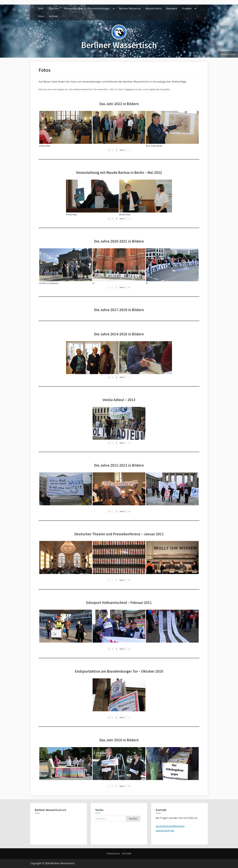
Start (41, 8)
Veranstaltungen (73, 8)
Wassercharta (153, 8)
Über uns (54, 8)
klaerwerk (172, 8)
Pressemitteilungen (99, 8)
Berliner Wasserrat (130, 8)
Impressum (113, 853)
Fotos (41, 16)
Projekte (187, 8)
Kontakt (54, 16)
